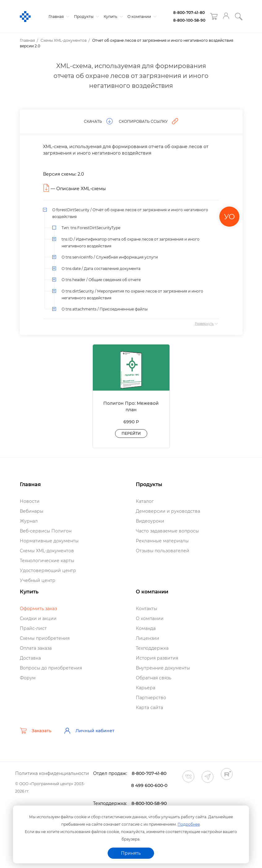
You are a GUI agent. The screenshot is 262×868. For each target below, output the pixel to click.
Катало (145, 501)
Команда (146, 628)
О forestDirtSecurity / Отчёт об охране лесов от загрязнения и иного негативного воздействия (130, 213)
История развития (157, 658)
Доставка (30, 658)
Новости (30, 501)
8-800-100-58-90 (189, 20)
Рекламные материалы (162, 541)
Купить (112, 17)
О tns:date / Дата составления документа (101, 269)
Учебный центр (38, 580)
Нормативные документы (49, 541)
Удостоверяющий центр (48, 571)
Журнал (29, 521)
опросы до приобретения (51, 668)
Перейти (131, 433)
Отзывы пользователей (163, 551)
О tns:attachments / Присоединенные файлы (105, 309)
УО (229, 217)
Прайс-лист (33, 628)
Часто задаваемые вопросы (167, 531)
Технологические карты (47, 561)
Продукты (86, 17)
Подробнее (189, 824)
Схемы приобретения (45, 638)
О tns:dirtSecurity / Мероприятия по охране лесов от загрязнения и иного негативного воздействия (132, 295)
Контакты (146, 609)
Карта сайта (149, 708)
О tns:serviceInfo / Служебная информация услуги (110, 257)
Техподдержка (152, 648)
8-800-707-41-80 (189, 13)
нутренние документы (163, 668)
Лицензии (148, 638)
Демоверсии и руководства (168, 511)
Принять (131, 853)
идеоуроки (150, 521)
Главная (58, 17)
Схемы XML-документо (47, 551)
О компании (141, 17)
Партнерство (151, 698)
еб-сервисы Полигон (46, 531)
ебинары (32, 511)
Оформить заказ (38, 609)
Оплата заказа (36, 648)
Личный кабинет (89, 731)
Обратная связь (154, 678)
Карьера (146, 688)
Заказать (36, 731)
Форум (28, 678)
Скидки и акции (38, 618)
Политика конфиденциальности (52, 773)
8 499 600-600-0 (149, 785)
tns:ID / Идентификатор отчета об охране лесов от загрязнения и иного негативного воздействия (131, 243)
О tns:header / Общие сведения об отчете (101, 280)
